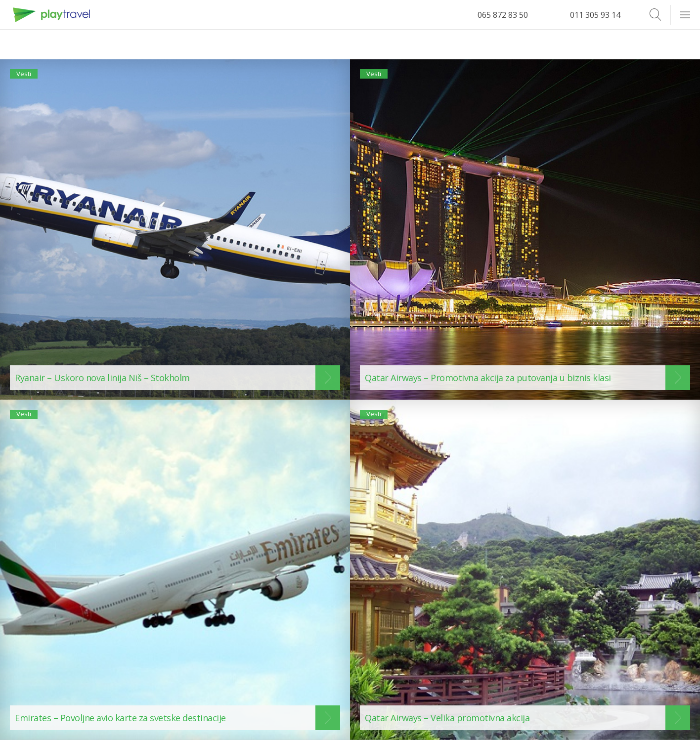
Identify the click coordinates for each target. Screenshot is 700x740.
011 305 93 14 (595, 15)
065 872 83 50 (503, 15)
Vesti (29, 78)
